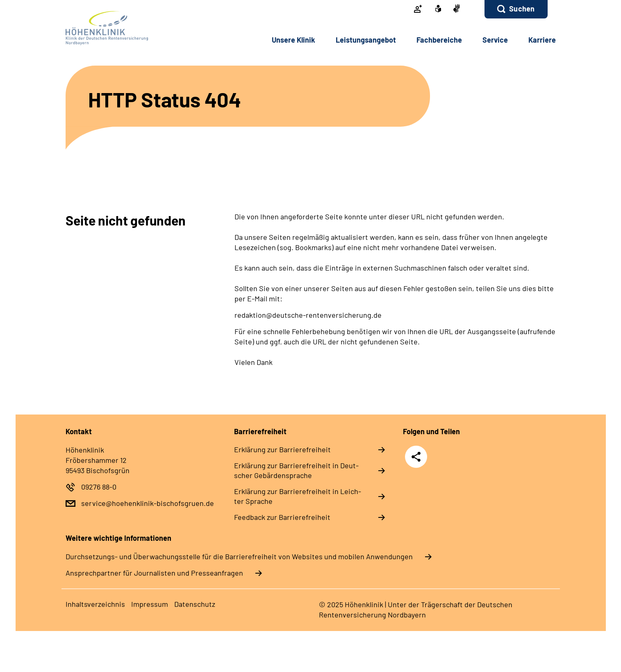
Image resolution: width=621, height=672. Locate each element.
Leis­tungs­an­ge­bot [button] (366, 40)
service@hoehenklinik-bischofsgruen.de (148, 503)
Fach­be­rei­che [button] (439, 40)
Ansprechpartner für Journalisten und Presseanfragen (154, 573)
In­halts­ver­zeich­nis (95, 604)
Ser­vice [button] (495, 40)
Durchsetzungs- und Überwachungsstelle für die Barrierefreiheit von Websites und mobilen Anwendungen (239, 556)
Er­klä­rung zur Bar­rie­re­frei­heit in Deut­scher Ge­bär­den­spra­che (296, 470)
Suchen (522, 9)
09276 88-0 (99, 487)
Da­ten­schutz (195, 604)
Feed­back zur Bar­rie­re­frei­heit (282, 517)
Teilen (416, 457)
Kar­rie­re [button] (542, 40)
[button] (516, 9)
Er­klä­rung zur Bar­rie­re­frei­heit (282, 449)
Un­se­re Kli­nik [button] (293, 40)
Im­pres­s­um (150, 604)
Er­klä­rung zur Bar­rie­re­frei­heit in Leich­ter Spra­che (298, 496)
